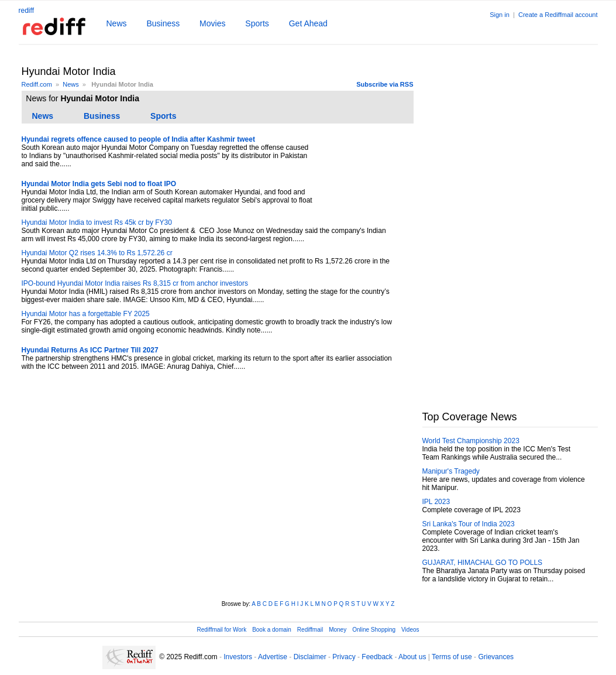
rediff (26, 11)
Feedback (377, 657)
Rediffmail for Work (221, 630)
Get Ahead (308, 23)
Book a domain (272, 630)
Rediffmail (310, 630)
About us (412, 657)
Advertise (273, 657)
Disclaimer (310, 657)
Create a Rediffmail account (558, 15)
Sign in (500, 15)
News (117, 23)
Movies (212, 23)
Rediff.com (37, 84)
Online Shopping (374, 630)
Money (338, 630)
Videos (410, 630)
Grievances (496, 657)
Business (163, 23)
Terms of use (452, 657)
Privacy (344, 657)
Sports (257, 23)
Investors (238, 657)
